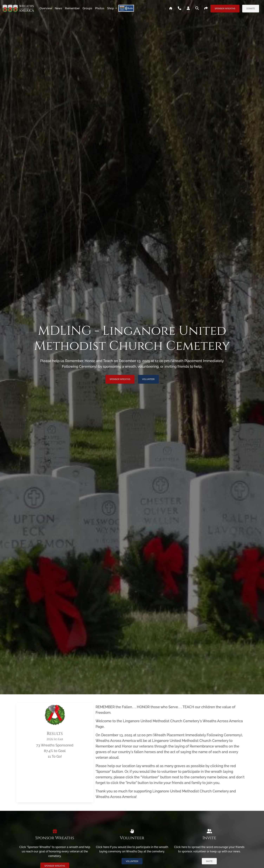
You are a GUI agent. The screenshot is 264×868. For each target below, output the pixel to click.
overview (46, 8)
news (58, 8)
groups (87, 8)
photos (100, 8)
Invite (209, 861)
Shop (111, 8)
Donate (251, 9)
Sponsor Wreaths (225, 9)
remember (72, 8)
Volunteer (148, 379)
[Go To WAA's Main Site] (171, 8)
